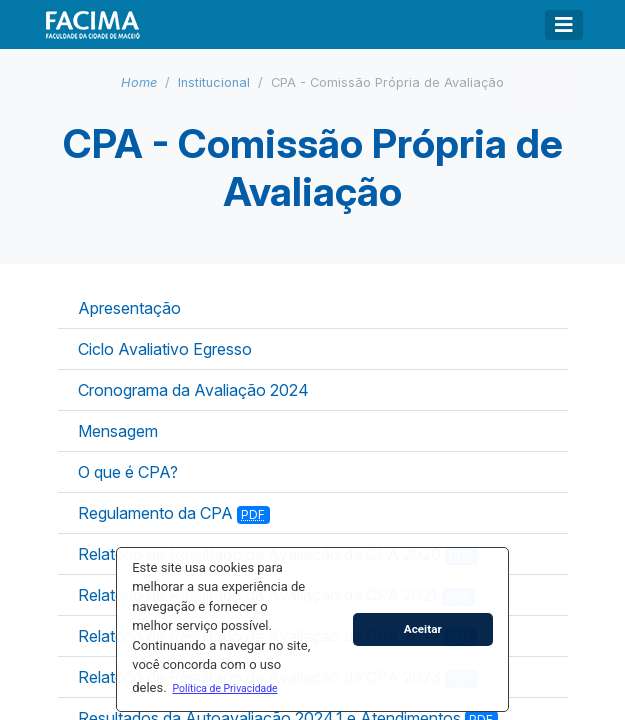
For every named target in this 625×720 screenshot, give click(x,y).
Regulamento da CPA (174, 513)
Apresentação (129, 308)
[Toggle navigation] (564, 25)
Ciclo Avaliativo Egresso (165, 349)
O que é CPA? (128, 472)
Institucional (214, 82)
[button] (225, 688)
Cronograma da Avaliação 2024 (193, 390)
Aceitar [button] (423, 629)
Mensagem (118, 431)
